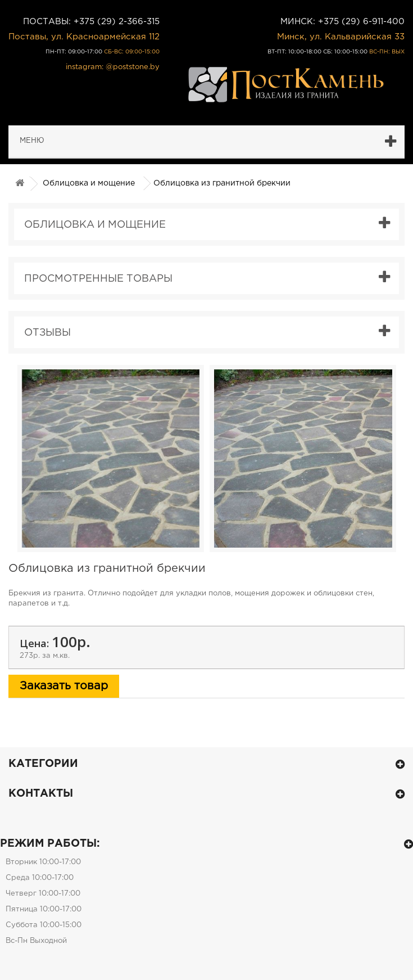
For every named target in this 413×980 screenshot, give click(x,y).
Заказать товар (64, 686)
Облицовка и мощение (89, 183)
